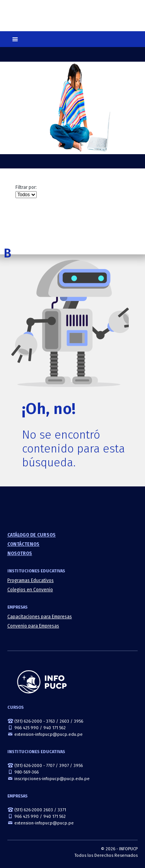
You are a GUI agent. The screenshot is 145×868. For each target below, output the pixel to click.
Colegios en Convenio (30, 590)
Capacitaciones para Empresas (40, 617)
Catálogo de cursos (32, 535)
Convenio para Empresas (33, 626)
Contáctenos (23, 544)
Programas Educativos (31, 580)
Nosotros (20, 553)
